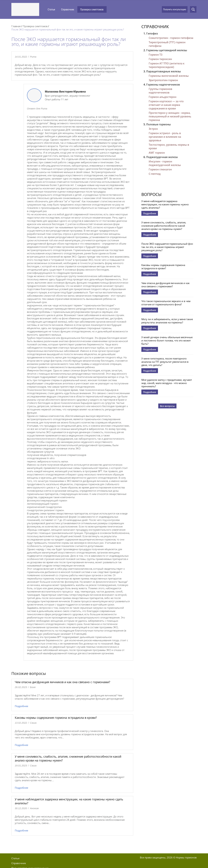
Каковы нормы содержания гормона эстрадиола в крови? (56, 718)
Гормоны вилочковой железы (169, 76)
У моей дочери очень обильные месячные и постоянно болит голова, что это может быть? (167, 340)
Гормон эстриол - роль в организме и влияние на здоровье (165, 137)
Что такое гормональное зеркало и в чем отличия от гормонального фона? (166, 303)
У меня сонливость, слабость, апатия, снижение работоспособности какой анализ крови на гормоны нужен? (164, 226)
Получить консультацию (175, 9)
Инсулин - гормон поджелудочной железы (165, 163)
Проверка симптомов (92, 10)
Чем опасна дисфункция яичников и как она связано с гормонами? (62, 682)
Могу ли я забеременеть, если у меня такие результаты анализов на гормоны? (167, 321)
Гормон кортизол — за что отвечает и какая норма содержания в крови (166, 105)
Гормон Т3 (156, 55)
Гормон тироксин (160, 59)
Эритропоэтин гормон (163, 80)
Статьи (51, 10)
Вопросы (151, 194)
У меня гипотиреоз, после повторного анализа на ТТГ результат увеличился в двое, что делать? (165, 362)
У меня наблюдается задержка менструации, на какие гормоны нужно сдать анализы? (165, 204)
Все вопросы (167, 406)
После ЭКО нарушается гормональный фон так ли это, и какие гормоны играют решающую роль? (167, 247)
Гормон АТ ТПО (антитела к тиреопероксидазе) (167, 65)
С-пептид (155, 174)
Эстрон (153, 129)
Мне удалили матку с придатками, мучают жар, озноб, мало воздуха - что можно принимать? (167, 383)
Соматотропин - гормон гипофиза (171, 38)
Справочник (68, 10)
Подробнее (21, 706)
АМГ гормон (157, 153)
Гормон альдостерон (162, 97)
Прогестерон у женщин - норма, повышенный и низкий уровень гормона (170, 116)
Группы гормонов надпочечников (160, 91)
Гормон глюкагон (160, 169)
